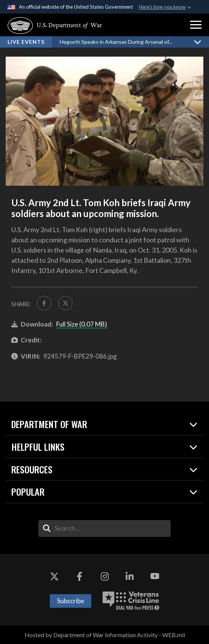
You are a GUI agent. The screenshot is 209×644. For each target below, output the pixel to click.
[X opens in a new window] (54, 576)
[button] (196, 25)
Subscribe (71, 601)
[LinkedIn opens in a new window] (130, 576)
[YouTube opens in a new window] (155, 576)
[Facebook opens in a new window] (79, 576)
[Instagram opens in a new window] (104, 576)
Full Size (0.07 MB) (82, 324)
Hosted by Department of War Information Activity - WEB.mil (105, 635)
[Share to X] (66, 303)
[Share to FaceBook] (44, 303)
